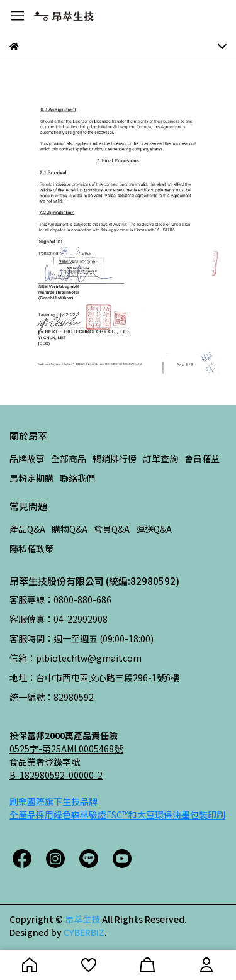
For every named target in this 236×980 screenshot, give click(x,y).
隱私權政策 (31, 548)
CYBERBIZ (84, 932)
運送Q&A (154, 529)
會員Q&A (112, 529)
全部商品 (69, 459)
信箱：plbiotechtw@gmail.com (76, 658)
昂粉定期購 (31, 478)
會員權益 (202, 459)
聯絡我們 (77, 478)
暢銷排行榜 (115, 459)
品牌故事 (27, 459)
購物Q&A (70, 529)
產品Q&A (27, 529)
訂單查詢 (160, 459)
